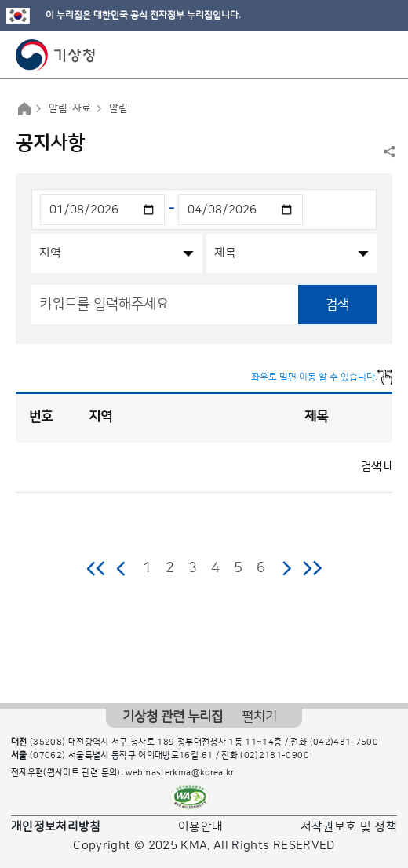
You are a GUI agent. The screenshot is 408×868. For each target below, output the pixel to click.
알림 (118, 108)
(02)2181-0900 (275, 756)
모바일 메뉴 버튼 (382, 55)
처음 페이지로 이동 (97, 568)
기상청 (56, 55)
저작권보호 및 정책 (349, 827)
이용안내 (200, 827)
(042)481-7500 (344, 742)
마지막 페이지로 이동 (312, 568)
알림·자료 (70, 108)
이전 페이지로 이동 (122, 568)
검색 (337, 305)
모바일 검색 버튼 (357, 55)
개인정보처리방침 (56, 827)
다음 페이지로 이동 (286, 568)
